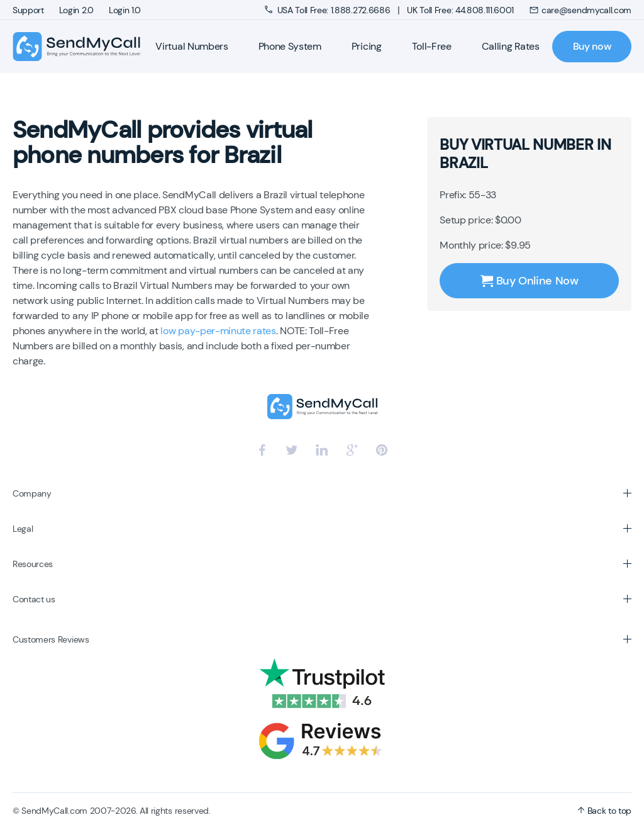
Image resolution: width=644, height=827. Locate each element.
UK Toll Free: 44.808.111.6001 (460, 10)
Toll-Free (432, 46)
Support (28, 10)
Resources (33, 564)
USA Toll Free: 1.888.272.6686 (329, 10)
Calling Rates (511, 46)
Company (32, 493)
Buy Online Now (530, 281)
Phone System (290, 46)
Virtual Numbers (192, 46)
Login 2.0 (76, 10)
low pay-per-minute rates (218, 331)
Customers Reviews (51, 639)
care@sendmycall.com (580, 10)
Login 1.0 (125, 10)
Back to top (604, 811)
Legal (23, 529)
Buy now (592, 46)
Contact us (34, 599)
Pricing (367, 46)
